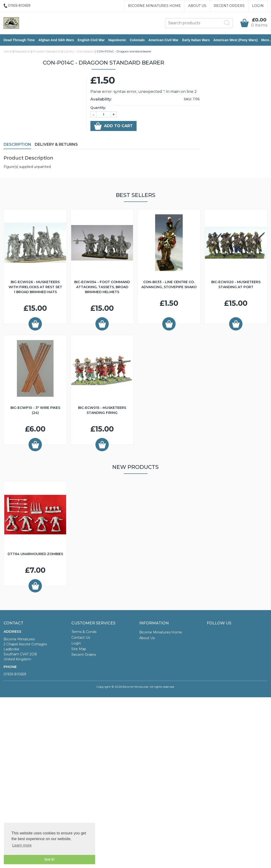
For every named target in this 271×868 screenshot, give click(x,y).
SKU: (188, 99)
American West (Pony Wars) (236, 40)
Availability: (101, 99)
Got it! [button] (49, 859)
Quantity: (98, 108)
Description (17, 144)
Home (8, 51)
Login (258, 6)
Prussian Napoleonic (47, 51)
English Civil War (91, 40)
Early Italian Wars (196, 40)
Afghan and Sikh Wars (56, 40)
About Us (197, 6)
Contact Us (81, 637)
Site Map (79, 649)
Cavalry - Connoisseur (79, 51)
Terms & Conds (84, 632)
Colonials (137, 40)
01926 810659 (15, 674)
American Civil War (163, 40)
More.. (266, 40)
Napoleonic (117, 40)
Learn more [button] (22, 845)
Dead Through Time (19, 40)
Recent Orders (229, 6)
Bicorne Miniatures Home (154, 6)
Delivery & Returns (56, 144)
